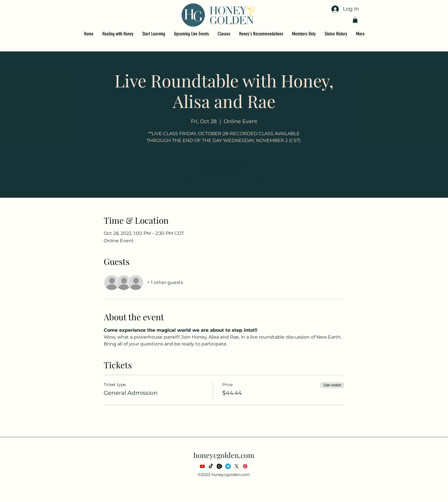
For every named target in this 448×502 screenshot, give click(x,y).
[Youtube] (202, 466)
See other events (224, 172)
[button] (355, 20)
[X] (237, 466)
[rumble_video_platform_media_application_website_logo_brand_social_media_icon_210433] (219, 466)
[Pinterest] (245, 466)
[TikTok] (211, 466)
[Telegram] (228, 466)
